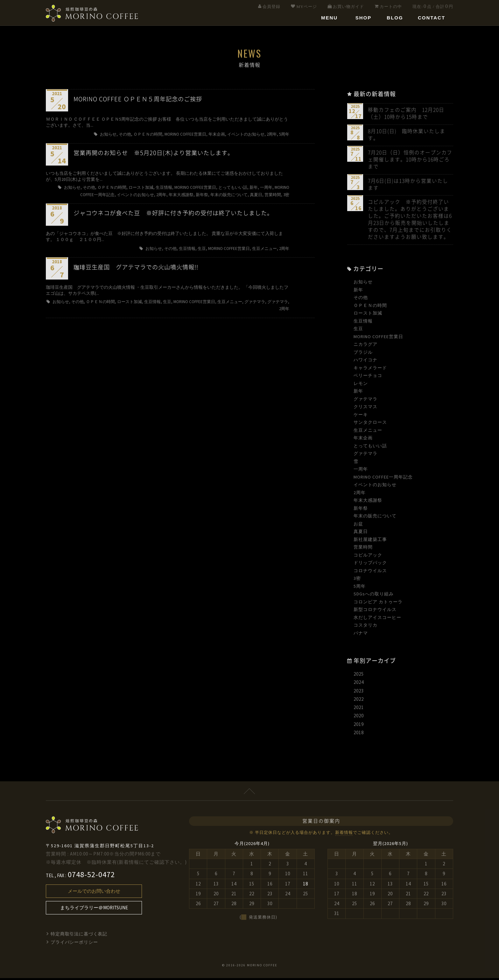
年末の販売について (375, 518)
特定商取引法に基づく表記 (79, 936)
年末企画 (363, 440)
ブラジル (363, 354)
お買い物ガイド (348, 7)
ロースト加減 (368, 315)
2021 (359, 710)
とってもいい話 (370, 448)
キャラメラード (370, 370)
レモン (361, 385)
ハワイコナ (365, 362)
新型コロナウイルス (375, 612)
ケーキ (361, 416)
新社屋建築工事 (370, 541)
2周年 (360, 494)
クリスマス (365, 409)
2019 (359, 726)
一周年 (361, 471)
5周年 (360, 588)
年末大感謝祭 (368, 502)
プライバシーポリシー (74, 944)
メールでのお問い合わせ (94, 893)
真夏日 (361, 534)
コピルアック (368, 557)
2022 (359, 701)
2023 (359, 693)
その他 (361, 300)
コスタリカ (365, 627)
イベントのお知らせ (375, 487)
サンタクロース (370, 424)
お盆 (358, 526)
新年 (358, 292)
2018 (359, 735)
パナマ (361, 635)
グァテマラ (365, 401)
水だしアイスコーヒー (377, 619)
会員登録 (271, 7)
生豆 (358, 331)
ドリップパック (370, 565)
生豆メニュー (368, 432)
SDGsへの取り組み (374, 596)
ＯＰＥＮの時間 (370, 307)
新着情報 (344, 835)
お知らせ (363, 284)
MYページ (307, 7)
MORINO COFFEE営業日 (378, 338)
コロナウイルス (370, 572)
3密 (357, 580)
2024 (359, 684)
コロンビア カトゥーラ (378, 604)
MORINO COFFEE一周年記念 (383, 479)
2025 (359, 676)
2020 (359, 718)
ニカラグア (365, 346)
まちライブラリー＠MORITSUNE (94, 910)
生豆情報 (363, 323)
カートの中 (391, 7)
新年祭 (361, 510)
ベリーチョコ (368, 378)
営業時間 (363, 549)
